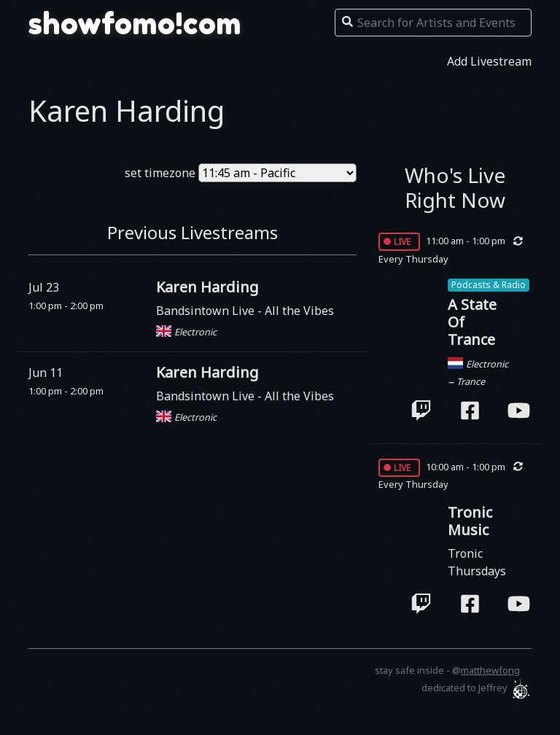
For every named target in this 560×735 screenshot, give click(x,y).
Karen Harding (207, 287)
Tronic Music (470, 521)
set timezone (160, 173)
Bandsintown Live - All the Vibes (245, 311)
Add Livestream (489, 61)
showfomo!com (135, 23)
